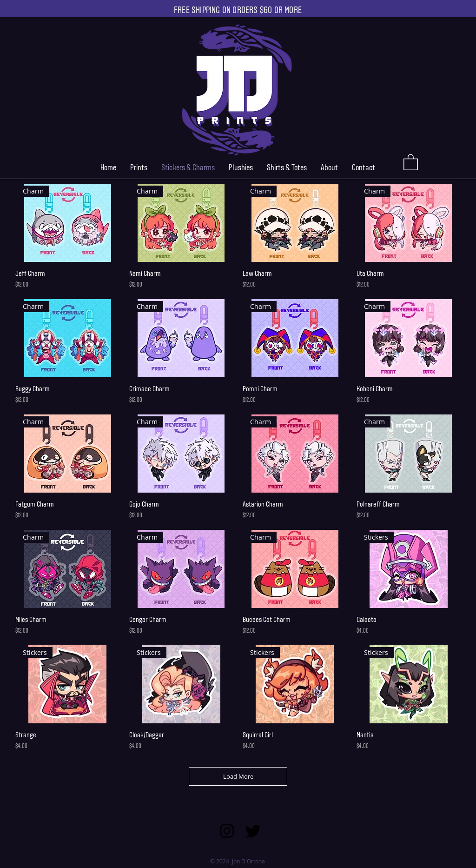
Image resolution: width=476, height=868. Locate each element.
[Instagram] (227, 831)
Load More (238, 776)
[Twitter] (253, 831)
